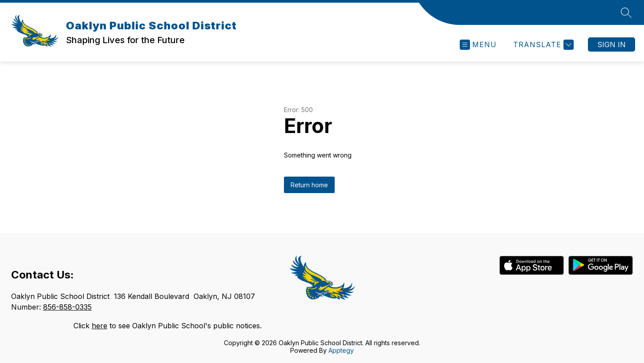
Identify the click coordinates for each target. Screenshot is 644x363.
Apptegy (341, 350)
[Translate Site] (542, 45)
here (99, 326)
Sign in (612, 44)
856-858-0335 (67, 307)
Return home (309, 185)
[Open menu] (478, 45)
